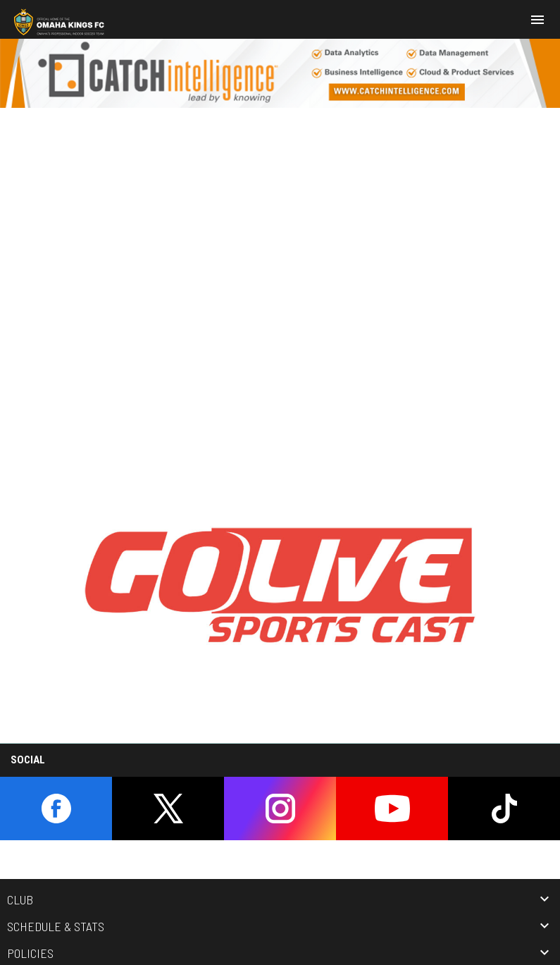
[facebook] (56, 809)
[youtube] (392, 809)
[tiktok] (504, 809)
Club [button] (20, 899)
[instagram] (280, 809)
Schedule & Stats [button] (56, 926)
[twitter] (168, 809)
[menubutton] (537, 20)
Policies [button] (30, 953)
